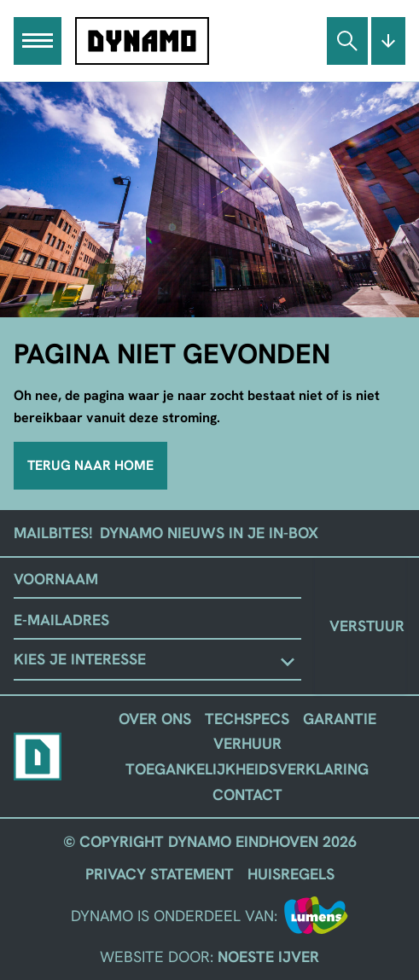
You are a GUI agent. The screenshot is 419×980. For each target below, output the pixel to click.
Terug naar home (90, 465)
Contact (247, 794)
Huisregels (291, 874)
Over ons (155, 719)
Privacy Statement (160, 874)
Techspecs (247, 719)
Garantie (340, 719)
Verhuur (247, 743)
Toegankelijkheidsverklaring (247, 769)
